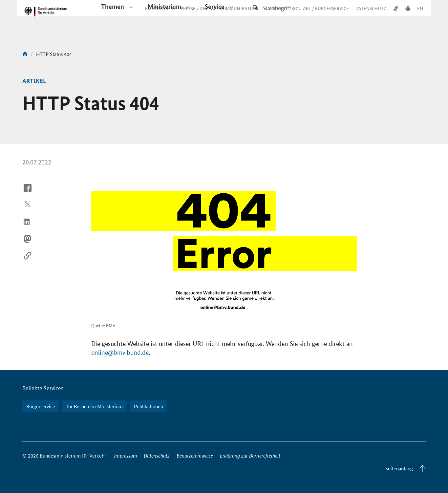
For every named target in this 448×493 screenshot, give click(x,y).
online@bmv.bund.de (120, 353)
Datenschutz (157, 455)
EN (420, 14)
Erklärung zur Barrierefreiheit (250, 455)
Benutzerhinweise (195, 455)
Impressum (126, 455)
